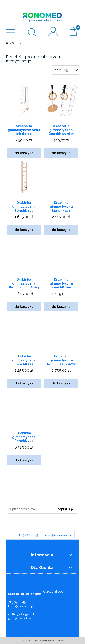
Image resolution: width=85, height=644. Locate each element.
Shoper (59, 592)
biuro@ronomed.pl (58, 535)
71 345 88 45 (29, 535)
